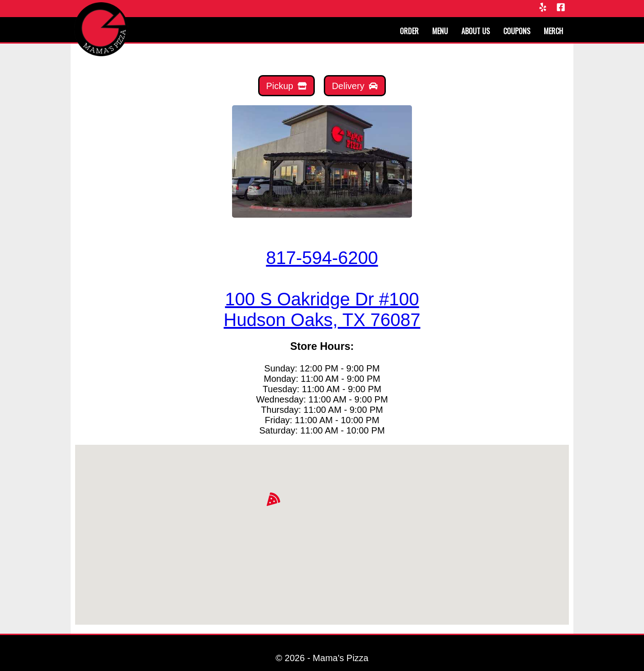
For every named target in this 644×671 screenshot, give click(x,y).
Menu (440, 31)
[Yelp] (543, 8)
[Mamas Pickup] (286, 86)
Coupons (517, 31)
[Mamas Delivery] (355, 86)
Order (409, 31)
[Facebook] (561, 8)
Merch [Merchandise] (553, 31)
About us (476, 31)
